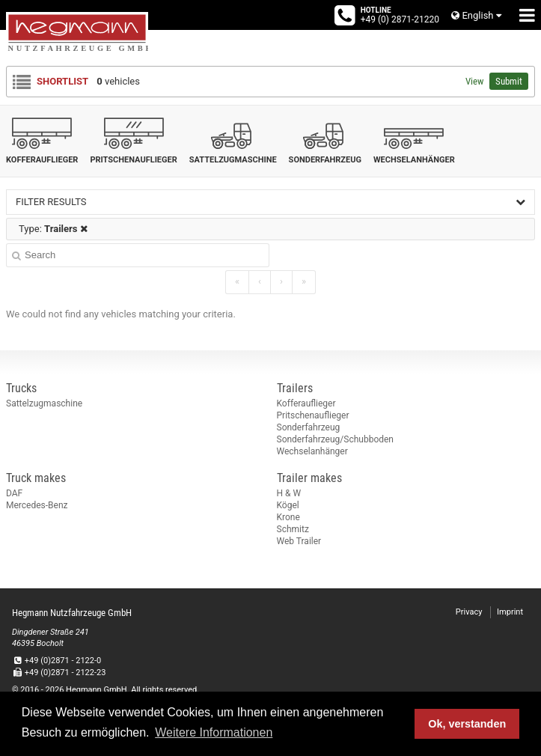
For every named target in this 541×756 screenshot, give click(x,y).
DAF (14, 493)
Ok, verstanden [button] (467, 724)
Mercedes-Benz (37, 505)
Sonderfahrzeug (309, 427)
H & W (289, 493)
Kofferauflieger (306, 403)
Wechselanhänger (312, 451)
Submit (509, 81)
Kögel (288, 505)
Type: (53, 229)
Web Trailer (299, 541)
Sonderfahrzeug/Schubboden (336, 439)
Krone (288, 517)
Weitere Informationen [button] (214, 732)
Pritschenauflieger (313, 415)
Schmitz (293, 529)
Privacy (469, 612)
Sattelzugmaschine (44, 403)
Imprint (510, 612)
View (474, 81)
